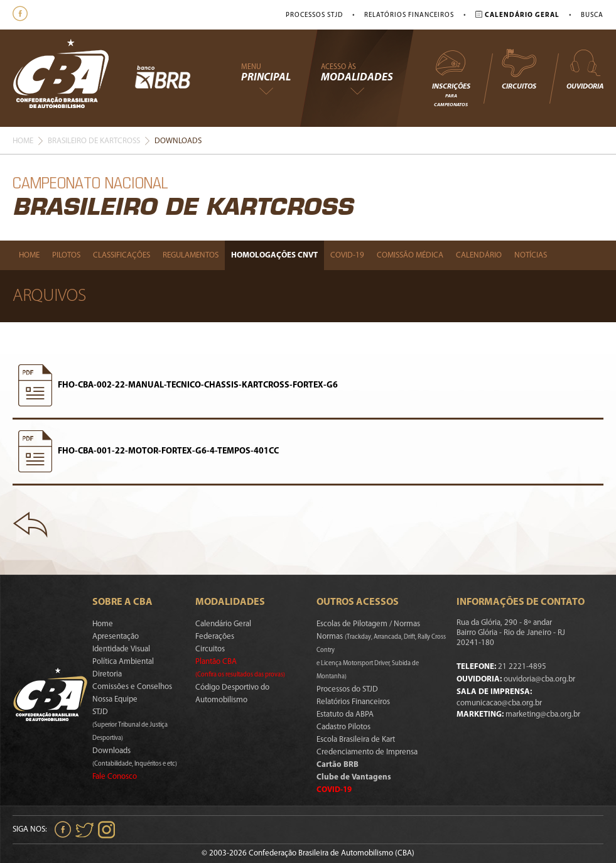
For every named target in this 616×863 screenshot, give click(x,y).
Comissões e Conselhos (132, 687)
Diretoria (107, 674)
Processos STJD (314, 15)
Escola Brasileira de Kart (356, 740)
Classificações (122, 255)
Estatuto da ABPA (345, 714)
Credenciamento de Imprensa (367, 752)
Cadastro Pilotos (343, 727)
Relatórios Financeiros (409, 15)
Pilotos (66, 255)
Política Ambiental (123, 662)
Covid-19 (347, 255)
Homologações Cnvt (274, 255)
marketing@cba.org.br (543, 714)
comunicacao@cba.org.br (499, 703)
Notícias (531, 255)
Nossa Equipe (115, 699)
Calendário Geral (223, 624)
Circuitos (519, 69)
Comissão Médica (410, 255)
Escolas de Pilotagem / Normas (368, 624)
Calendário (479, 255)
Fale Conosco (115, 777)
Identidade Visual (121, 649)
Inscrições (451, 78)
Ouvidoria (585, 69)
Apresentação (116, 637)
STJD (130, 725)
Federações (215, 637)
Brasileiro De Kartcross (94, 141)
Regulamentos (191, 255)
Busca (592, 15)
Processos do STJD (347, 689)
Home (23, 141)
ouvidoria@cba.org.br (539, 679)
